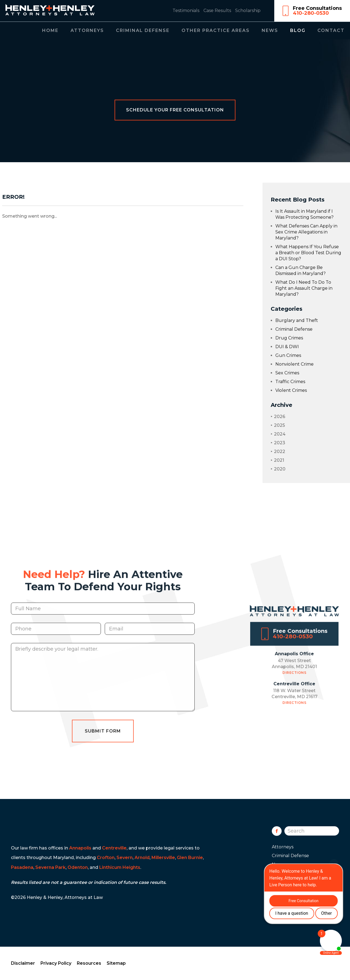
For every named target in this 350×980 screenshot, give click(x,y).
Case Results (217, 11)
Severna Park (50, 867)
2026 (278, 417)
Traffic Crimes (290, 382)
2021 (277, 460)
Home (50, 30)
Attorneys (87, 30)
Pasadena (22, 867)
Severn (125, 858)
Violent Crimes (291, 390)
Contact (331, 30)
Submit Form (103, 740)
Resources (89, 963)
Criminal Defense (143, 30)
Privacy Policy (56, 963)
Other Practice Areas (216, 30)
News (270, 30)
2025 (278, 425)
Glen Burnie (190, 858)
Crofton (106, 858)
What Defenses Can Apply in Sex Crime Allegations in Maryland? (306, 232)
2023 (278, 443)
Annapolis (80, 848)
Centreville (114, 848)
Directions (294, 681)
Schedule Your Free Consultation (175, 110)
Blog (298, 30)
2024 (278, 434)
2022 (278, 451)
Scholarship (248, 11)
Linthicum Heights (120, 867)
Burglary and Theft (297, 320)
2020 (278, 469)
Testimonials (186, 11)
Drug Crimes (289, 338)
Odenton (78, 867)
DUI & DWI (287, 347)
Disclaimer (23, 963)
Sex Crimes (287, 373)
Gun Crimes (288, 355)
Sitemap (116, 963)
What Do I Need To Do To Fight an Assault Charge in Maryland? (304, 288)
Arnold (142, 858)
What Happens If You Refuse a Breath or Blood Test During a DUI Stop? (308, 253)
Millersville (163, 858)
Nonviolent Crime (294, 364)
